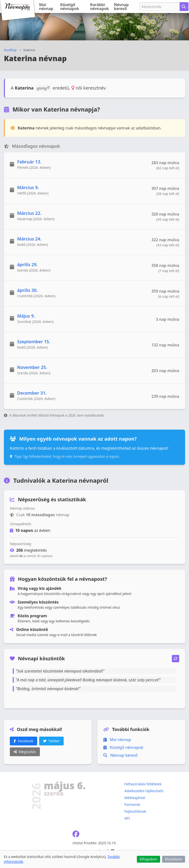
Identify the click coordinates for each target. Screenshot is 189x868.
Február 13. (29, 162)
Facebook (24, 741)
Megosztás (25, 752)
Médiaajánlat (135, 798)
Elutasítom (174, 859)
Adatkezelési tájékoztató (144, 791)
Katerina (29, 50)
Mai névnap (46, 7)
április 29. (27, 264)
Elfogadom (148, 859)
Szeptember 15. (34, 342)
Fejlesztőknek (135, 811)
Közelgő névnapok (70, 7)
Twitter (51, 741)
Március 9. (28, 187)
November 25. (32, 367)
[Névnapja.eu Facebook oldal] (76, 835)
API (127, 818)
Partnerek (132, 805)
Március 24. (29, 239)
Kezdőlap (10, 50)
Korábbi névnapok (100, 7)
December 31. (32, 393)
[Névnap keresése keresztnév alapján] (184, 7)
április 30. (27, 290)
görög (43, 88)
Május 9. (26, 316)
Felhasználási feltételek (143, 784)
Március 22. (29, 213)
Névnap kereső (121, 7)
